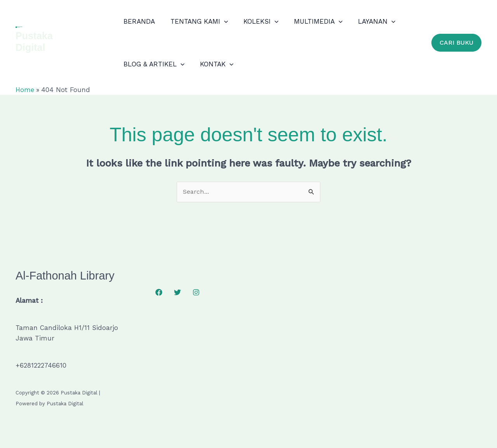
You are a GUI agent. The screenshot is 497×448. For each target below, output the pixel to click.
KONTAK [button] (215, 64)
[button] (222, 21)
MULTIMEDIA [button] (312, 21)
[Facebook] (159, 293)
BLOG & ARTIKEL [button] (154, 64)
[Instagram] (196, 293)
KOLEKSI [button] (257, 21)
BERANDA (140, 21)
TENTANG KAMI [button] (197, 21)
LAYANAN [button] (368, 21)
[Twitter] (177, 293)
